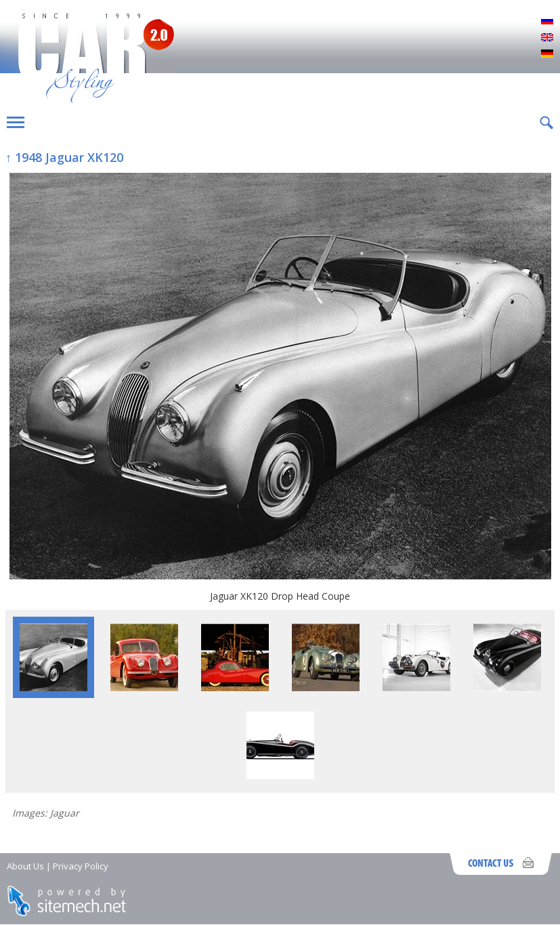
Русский (547, 22)
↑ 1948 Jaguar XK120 (64, 157)
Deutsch (547, 54)
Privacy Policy (81, 866)
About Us (25, 866)
